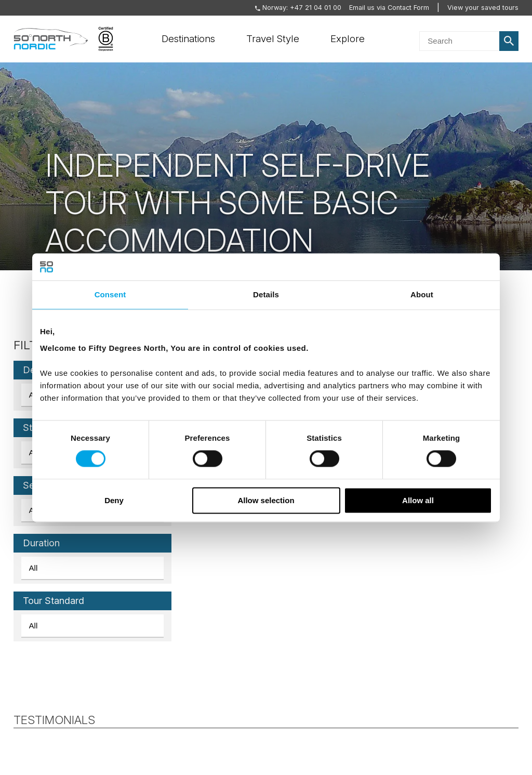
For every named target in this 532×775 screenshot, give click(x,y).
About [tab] (422, 294)
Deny (114, 500)
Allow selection (266, 500)
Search (509, 41)
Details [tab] (266, 294)
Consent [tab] (110, 294)
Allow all (418, 500)
